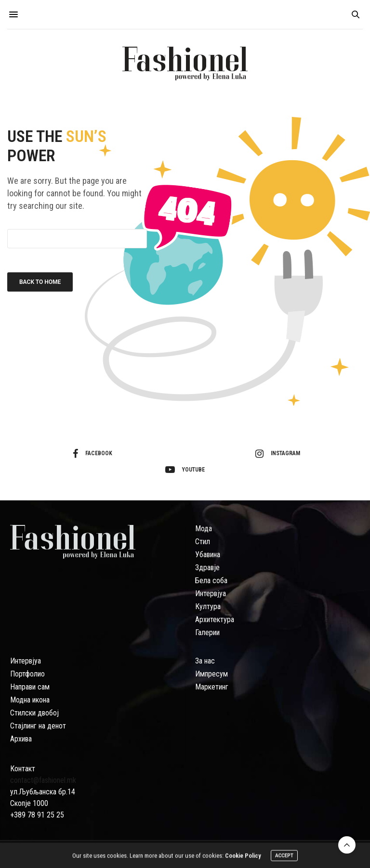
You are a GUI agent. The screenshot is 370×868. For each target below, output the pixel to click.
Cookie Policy (243, 857)
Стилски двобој (34, 713)
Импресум (211, 674)
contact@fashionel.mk (43, 780)
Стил (203, 542)
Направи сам (30, 687)
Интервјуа (211, 594)
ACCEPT (284, 857)
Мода (204, 529)
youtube (185, 470)
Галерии (207, 632)
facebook (92, 454)
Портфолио (27, 674)
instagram (278, 454)
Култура (208, 606)
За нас (205, 661)
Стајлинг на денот (38, 726)
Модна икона (30, 700)
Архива (21, 739)
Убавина (208, 555)
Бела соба (211, 581)
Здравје (207, 568)
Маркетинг (212, 687)
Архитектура (215, 619)
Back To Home (40, 282)
